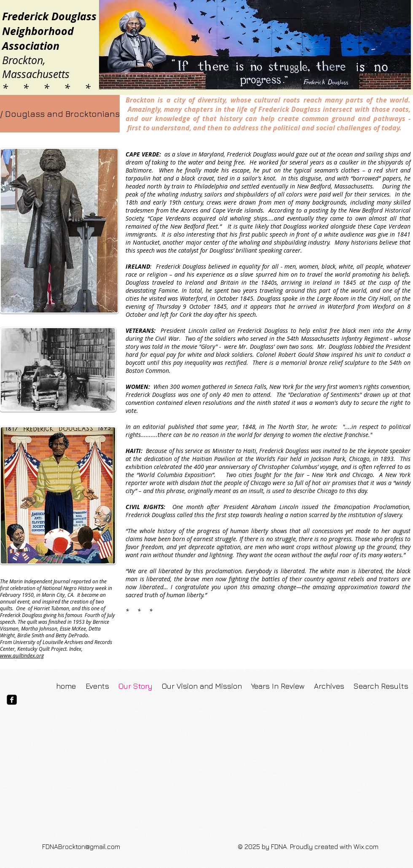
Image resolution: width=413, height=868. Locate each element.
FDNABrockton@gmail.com (81, 846)
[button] (59, 114)
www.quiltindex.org (22, 655)
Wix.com (366, 846)
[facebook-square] (12, 700)
